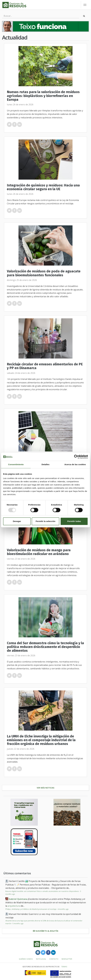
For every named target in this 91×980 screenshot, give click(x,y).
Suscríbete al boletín (46, 931)
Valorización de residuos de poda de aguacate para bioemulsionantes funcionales (44, 273)
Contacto (54, 959)
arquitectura (14, 906)
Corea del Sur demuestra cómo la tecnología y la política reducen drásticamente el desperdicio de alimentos (45, 647)
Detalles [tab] (45, 464)
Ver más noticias (45, 788)
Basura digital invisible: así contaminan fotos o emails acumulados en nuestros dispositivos (42, 891)
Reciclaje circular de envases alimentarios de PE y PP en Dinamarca (45, 366)
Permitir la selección (45, 521)
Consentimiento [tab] (16, 464)
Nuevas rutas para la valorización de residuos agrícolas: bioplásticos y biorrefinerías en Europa (43, 96)
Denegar (17, 521)
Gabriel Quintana (18, 899)
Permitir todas (74, 521)
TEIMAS (64, 967)
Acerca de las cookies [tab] (75, 464)
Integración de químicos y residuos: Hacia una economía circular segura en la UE (43, 187)
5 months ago (18, 923)
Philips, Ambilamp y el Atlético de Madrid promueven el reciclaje (31, 909)
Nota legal (41, 959)
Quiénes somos (26, 959)
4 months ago (63, 909)
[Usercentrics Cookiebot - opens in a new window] (76, 457)
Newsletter (67, 959)
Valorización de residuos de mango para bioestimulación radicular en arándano (39, 552)
